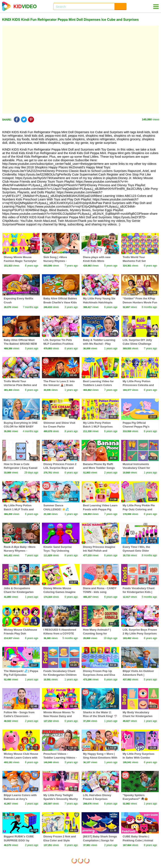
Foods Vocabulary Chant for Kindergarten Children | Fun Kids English (60, 675)
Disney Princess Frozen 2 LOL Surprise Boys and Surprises (60, 468)
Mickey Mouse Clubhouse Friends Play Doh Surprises (20, 633)
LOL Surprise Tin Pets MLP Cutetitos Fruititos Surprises (58, 344)
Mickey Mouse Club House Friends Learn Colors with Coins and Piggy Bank (21, 758)
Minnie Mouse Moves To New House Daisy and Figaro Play (59, 716)
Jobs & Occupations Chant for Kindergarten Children (19, 592)
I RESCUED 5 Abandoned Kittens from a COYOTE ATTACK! (60, 633)
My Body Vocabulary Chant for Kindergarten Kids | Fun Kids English (138, 716)
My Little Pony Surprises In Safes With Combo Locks (139, 758)
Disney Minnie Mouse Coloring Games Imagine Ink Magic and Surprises (59, 592)
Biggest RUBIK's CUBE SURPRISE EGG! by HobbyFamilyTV (19, 840)
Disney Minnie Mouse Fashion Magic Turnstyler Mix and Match (20, 261)
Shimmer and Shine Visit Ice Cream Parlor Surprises (59, 427)
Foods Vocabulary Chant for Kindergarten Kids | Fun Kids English (139, 592)
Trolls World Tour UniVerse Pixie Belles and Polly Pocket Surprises (20, 385)
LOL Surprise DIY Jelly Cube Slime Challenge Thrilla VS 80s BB (137, 344)
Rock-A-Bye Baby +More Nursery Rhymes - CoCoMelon (20, 551)
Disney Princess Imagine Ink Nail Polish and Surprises (99, 551)
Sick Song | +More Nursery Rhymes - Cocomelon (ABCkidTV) (59, 261)
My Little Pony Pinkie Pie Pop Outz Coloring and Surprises (139, 509)
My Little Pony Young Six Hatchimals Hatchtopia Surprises (99, 302)
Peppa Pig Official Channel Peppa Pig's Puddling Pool (136, 427)
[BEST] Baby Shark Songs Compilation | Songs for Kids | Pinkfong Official (100, 840)
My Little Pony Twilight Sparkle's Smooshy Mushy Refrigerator (61, 799)
